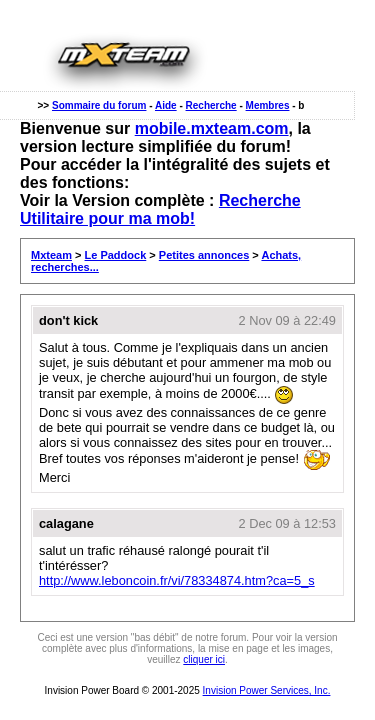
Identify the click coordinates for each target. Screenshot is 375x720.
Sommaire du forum (99, 105)
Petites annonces (204, 255)
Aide (166, 105)
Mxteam (51, 255)
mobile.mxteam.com (212, 128)
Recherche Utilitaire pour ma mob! (160, 209)
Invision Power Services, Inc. (267, 690)
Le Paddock (116, 255)
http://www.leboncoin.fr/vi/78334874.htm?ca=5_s (177, 580)
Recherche (211, 105)
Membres (268, 105)
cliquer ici (204, 659)
